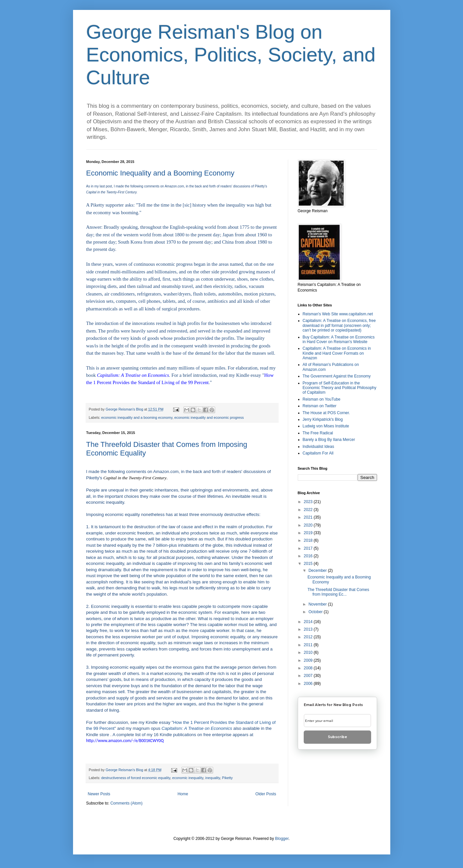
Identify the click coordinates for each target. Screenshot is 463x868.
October (316, 612)
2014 (309, 622)
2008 (309, 668)
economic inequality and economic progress (209, 417)
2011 (309, 645)
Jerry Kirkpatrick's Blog (323, 419)
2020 (309, 525)
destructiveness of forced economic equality (136, 778)
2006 (309, 684)
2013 (309, 629)
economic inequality (188, 778)
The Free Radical (318, 433)
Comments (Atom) (126, 803)
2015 (309, 564)
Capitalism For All (318, 453)
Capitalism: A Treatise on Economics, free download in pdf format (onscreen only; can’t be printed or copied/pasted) (339, 325)
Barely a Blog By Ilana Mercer (329, 440)
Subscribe (337, 737)
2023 (309, 502)
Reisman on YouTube (322, 399)
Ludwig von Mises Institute (326, 426)
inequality (213, 778)
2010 (309, 652)
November (318, 604)
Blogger (282, 839)
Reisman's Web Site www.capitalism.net (338, 314)
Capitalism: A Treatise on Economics (197, 728)
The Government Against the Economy (337, 376)
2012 (309, 637)
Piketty (227, 778)
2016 (309, 556)
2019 (309, 533)
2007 (309, 676)
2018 (309, 540)
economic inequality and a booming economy (137, 417)
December (318, 571)
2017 (309, 548)
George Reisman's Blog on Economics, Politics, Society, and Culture (231, 55)
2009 (309, 660)
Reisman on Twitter (320, 406)
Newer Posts (99, 794)
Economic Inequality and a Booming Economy (160, 173)
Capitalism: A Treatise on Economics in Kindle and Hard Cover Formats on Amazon (337, 353)
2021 (309, 517)
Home (183, 794)
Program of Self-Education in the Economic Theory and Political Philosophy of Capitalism (340, 388)
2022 (309, 510)
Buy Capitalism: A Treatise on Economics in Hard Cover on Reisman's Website (339, 339)
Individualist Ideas (318, 447)
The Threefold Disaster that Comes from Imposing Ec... (338, 592)
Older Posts (266, 794)
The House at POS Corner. (326, 413)
